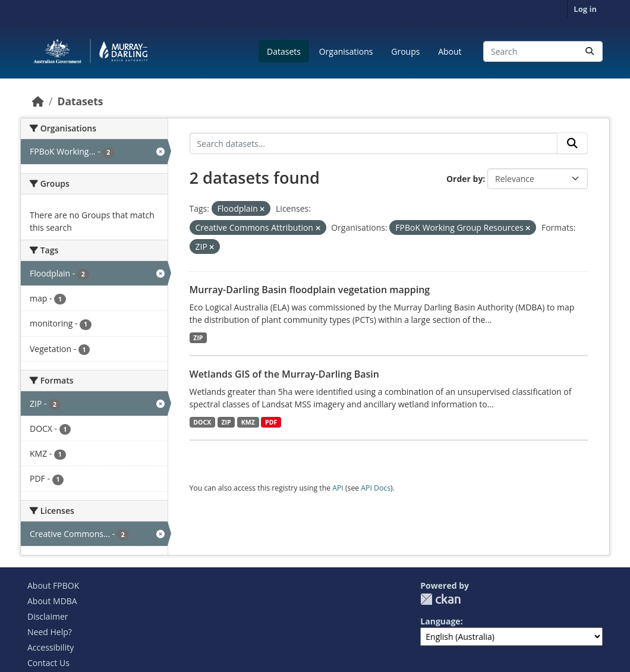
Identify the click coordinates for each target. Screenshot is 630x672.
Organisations (346, 51)
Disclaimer (48, 616)
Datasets (284, 51)
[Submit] (590, 51)
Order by (464, 179)
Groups (405, 51)
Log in (585, 9)
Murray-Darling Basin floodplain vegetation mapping (310, 290)
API (338, 488)
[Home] (38, 101)
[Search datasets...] (543, 51)
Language (440, 621)
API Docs (376, 488)
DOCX (202, 422)
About (450, 51)
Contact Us (48, 663)
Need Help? (50, 632)
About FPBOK (53, 585)
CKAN (440, 599)
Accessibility (51, 647)
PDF (271, 422)
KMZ (248, 422)
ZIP (198, 338)
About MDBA (52, 601)
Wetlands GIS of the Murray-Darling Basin (284, 374)
